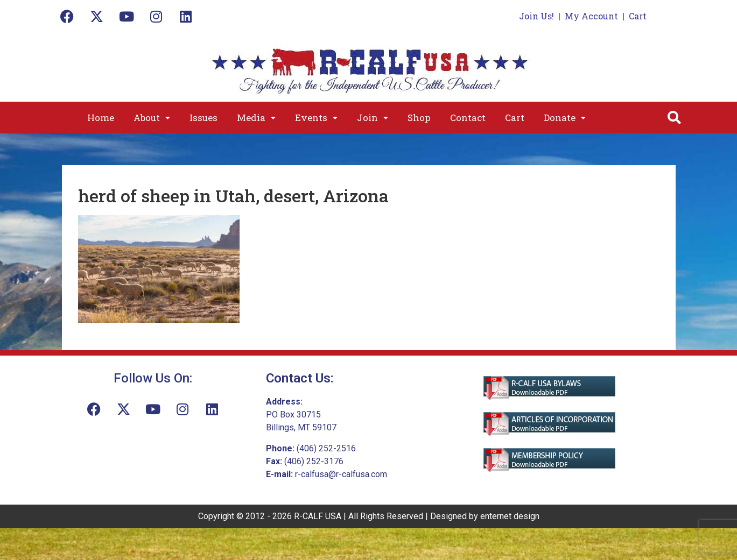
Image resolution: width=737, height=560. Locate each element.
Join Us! (536, 16)
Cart (638, 16)
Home (101, 118)
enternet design (510, 516)
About (152, 118)
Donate (565, 118)
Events (316, 118)
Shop (419, 118)
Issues (203, 118)
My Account (591, 16)
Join (373, 118)
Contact (468, 118)
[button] (152, 118)
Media (256, 118)
